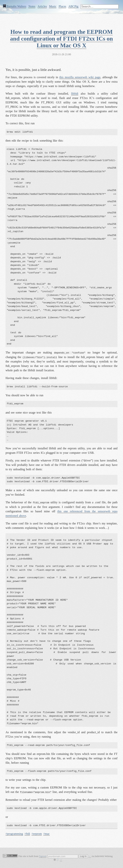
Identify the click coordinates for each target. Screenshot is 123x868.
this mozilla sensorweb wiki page (80, 77)
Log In (83, 856)
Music (53, 6)
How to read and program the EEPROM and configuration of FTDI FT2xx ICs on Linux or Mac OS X (61, 39)
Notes (32, 6)
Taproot (43, 856)
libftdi (75, 94)
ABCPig (73, 6)
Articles (42, 6)
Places (62, 6)
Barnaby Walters (15, 6)
